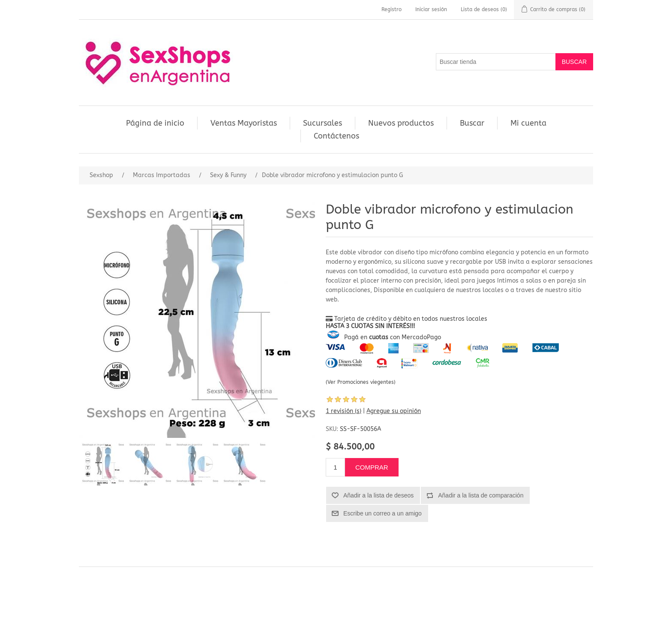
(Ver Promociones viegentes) (361, 382)
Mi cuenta (528, 123)
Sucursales (322, 123)
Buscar (472, 123)
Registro (391, 9)
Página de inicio (155, 123)
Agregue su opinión (394, 411)
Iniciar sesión (431, 9)
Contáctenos (336, 136)
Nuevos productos (401, 123)
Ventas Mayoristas (244, 123)
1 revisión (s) (343, 411)
